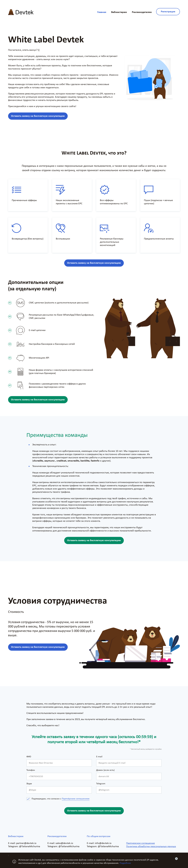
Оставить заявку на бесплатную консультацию (38, 116)
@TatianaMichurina (30, 847)
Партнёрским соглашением (76, 799)
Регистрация (168, 12)
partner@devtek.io (26, 843)
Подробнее (125, 863)
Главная (102, 12)
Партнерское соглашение (140, 843)
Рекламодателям (142, 12)
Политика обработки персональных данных (151, 847)
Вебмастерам (119, 12)
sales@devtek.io (64, 843)
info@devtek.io (103, 843)
